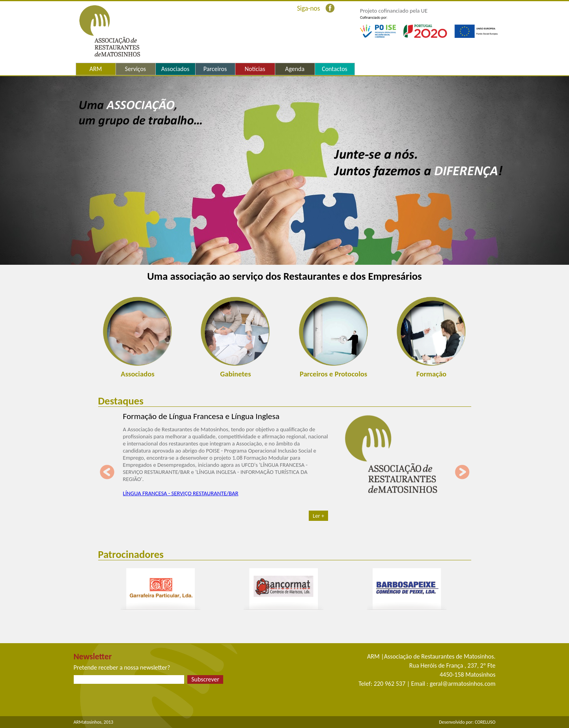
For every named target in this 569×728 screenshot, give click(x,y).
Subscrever (205, 679)
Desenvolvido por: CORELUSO (467, 722)
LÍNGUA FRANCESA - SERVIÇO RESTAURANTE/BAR (181, 493)
